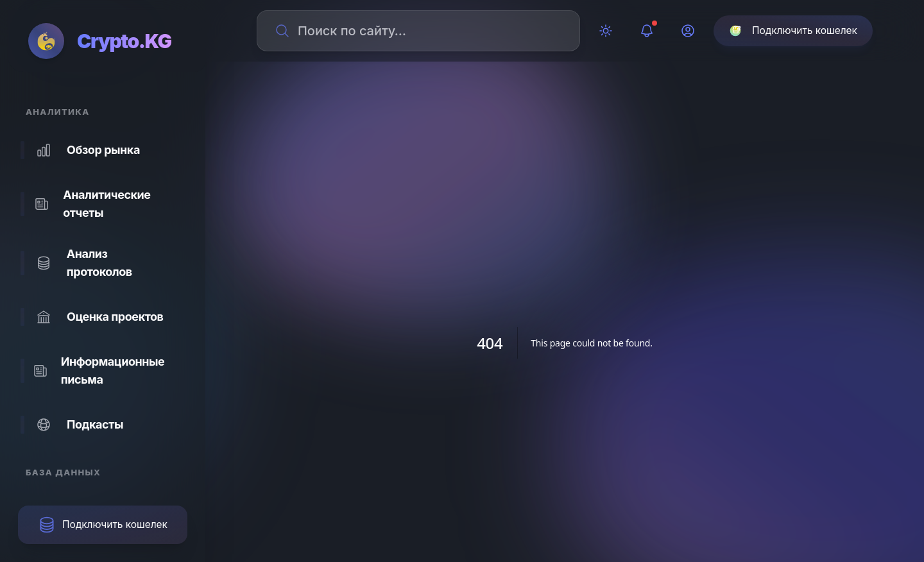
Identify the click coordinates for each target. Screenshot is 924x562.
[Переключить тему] (606, 31)
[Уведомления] (647, 31)
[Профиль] (688, 31)
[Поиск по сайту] (426, 31)
